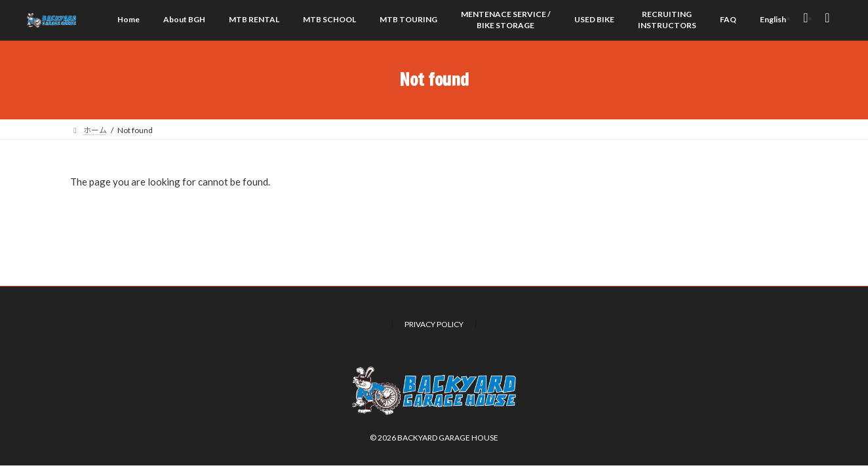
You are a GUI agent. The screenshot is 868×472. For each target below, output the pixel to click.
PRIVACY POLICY (434, 324)
